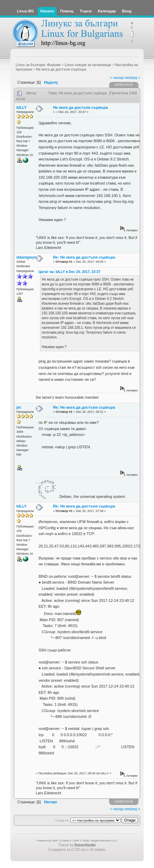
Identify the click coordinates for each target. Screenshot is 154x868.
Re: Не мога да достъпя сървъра (84, 257)
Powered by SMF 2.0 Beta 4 (54, 841)
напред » (132, 77)
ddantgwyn (27, 257)
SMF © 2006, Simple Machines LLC (95, 841)
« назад (117, 77)
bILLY (22, 107)
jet (19, 407)
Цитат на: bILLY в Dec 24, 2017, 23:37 (70, 272)
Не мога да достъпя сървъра (81, 107)
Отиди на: (62, 820)
